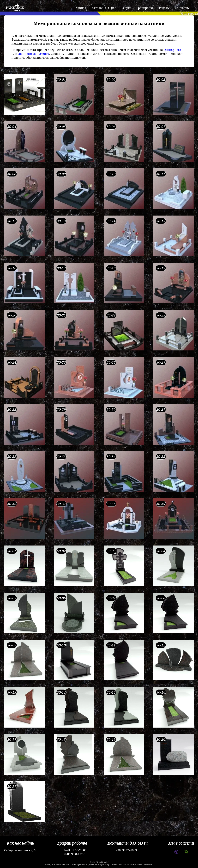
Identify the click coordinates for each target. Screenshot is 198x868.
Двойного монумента (34, 54)
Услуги (126, 8)
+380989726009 (126, 850)
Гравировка (145, 8)
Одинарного (172, 50)
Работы (164, 8)
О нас (112, 8)
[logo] (14, 8)
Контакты (182, 8)
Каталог (97, 8)
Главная (80, 8)
